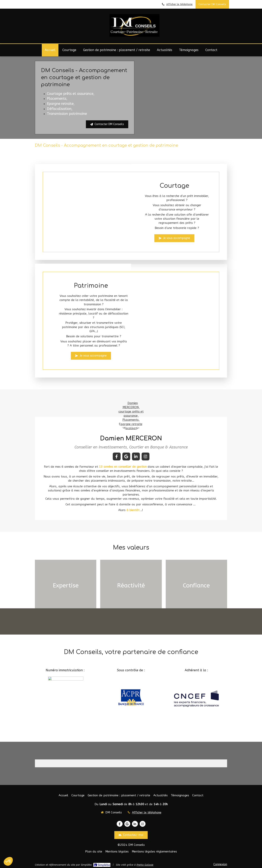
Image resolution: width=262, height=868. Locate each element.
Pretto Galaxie (145, 865)
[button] (66, 591)
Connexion (220, 864)
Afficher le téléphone (179, 4)
